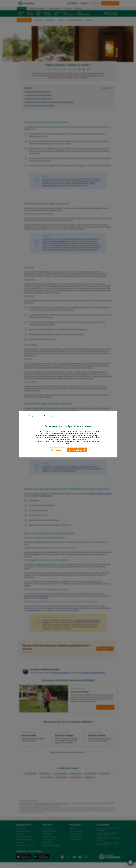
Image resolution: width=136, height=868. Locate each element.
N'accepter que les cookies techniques (38, 416)
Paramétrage (57, 450)
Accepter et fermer (77, 450)
